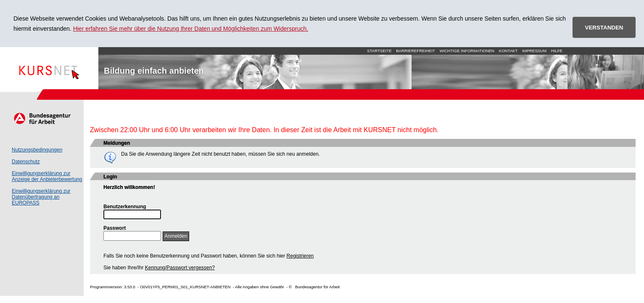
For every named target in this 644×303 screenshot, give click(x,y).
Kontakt (508, 51)
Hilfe (557, 51)
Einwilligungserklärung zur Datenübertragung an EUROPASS (41, 197)
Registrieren (300, 256)
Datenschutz (26, 162)
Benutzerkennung (125, 207)
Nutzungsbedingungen (37, 150)
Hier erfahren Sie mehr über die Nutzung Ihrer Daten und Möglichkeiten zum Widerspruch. (191, 29)
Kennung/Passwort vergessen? (180, 268)
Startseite (49, 68)
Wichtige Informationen (467, 51)
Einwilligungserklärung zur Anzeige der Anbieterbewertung (47, 176)
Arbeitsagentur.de (42, 118)
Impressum (534, 51)
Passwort (115, 228)
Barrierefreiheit (416, 51)
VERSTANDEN (604, 28)
